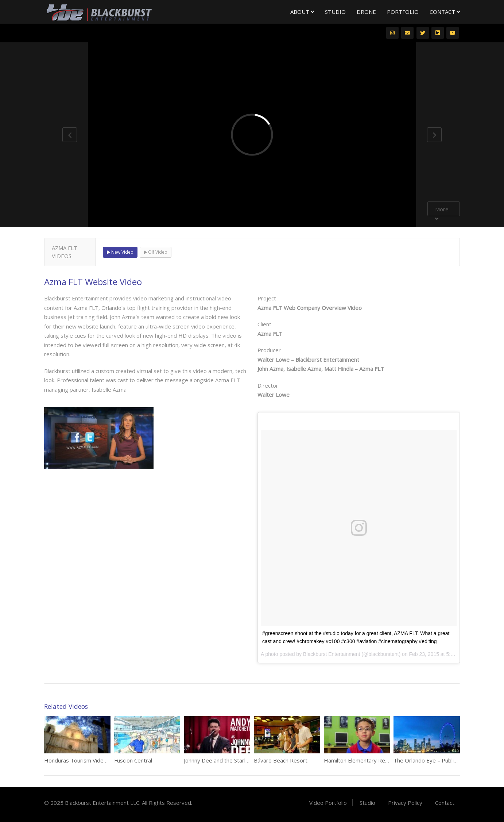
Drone (366, 12)
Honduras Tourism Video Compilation (91, 760)
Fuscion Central (133, 760)
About (302, 12)
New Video (120, 252)
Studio (335, 12)
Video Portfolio (328, 803)
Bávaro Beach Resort (281, 760)
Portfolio (403, 12)
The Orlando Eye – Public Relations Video (445, 760)
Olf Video (156, 252)
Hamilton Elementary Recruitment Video (374, 760)
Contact (445, 12)
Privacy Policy (405, 803)
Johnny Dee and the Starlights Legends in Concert (246, 760)
